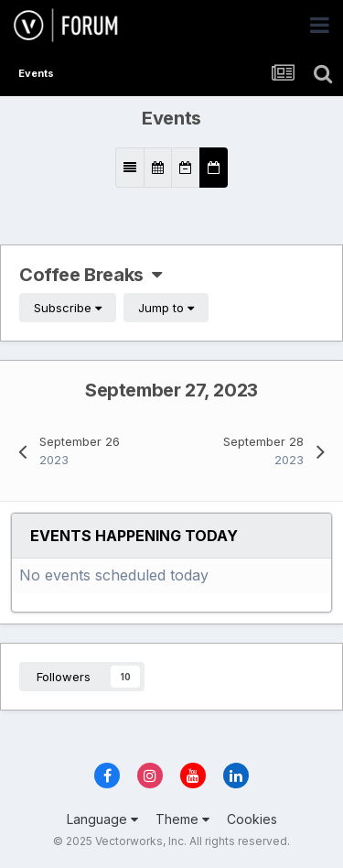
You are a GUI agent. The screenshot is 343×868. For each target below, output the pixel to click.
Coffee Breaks (91, 275)
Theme (182, 819)
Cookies (252, 819)
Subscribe (68, 308)
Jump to (166, 308)
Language (102, 819)
